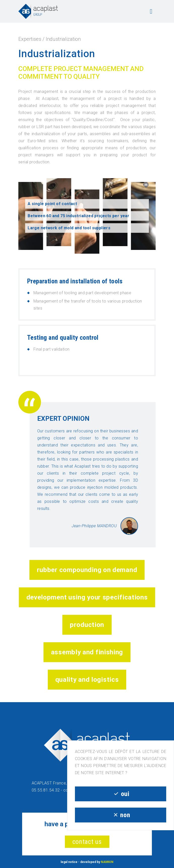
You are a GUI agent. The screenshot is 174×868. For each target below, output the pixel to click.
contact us (87, 842)
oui (120, 794)
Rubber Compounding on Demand (87, 570)
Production (87, 625)
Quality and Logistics (87, 680)
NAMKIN (107, 862)
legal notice (69, 862)
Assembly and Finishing (87, 652)
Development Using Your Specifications (87, 597)
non (121, 815)
